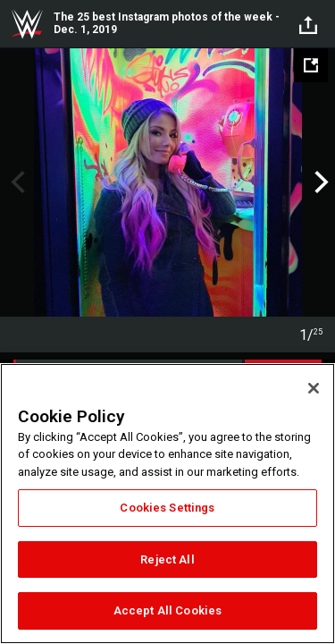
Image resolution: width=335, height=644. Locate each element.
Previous (16, 182)
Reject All (167, 559)
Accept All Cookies (167, 610)
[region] (167, 504)
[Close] (314, 388)
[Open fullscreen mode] (311, 65)
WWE (27, 24)
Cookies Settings (167, 508)
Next (319, 182)
